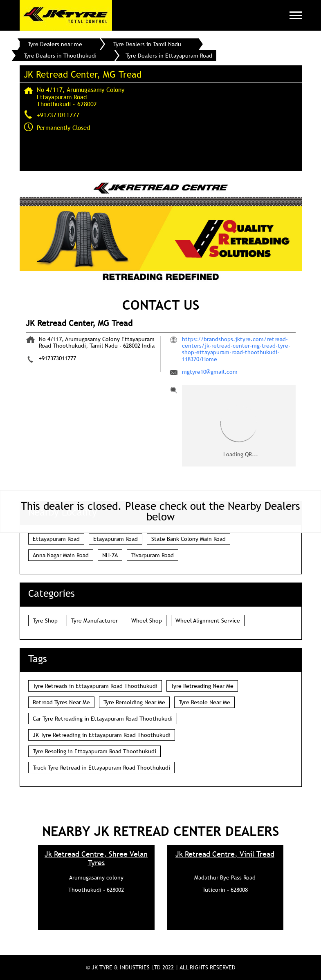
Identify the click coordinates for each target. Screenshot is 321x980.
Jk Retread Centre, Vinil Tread (225, 854)
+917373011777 (58, 115)
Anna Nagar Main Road (61, 555)
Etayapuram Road (116, 539)
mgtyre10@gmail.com (210, 372)
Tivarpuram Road (153, 555)
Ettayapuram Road (56, 539)
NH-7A (110, 555)
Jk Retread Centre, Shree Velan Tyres (96, 858)
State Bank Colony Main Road (189, 539)
